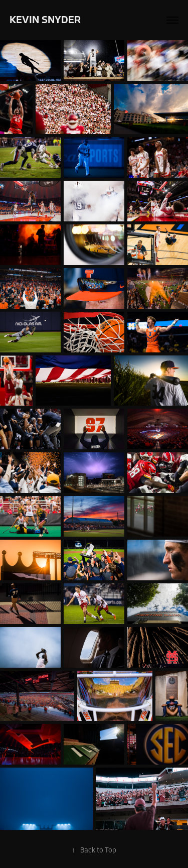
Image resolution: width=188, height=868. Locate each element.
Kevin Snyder (45, 20)
